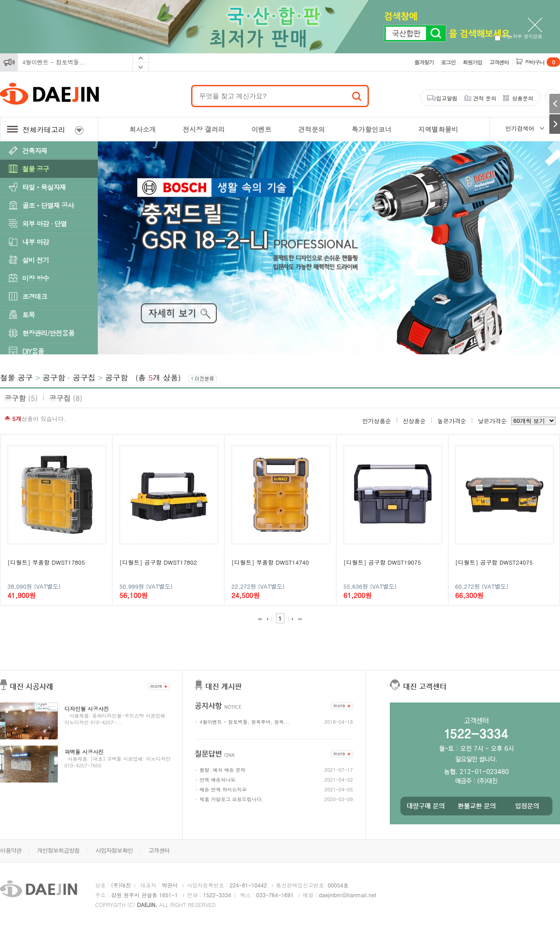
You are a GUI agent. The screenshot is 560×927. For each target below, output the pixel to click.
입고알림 (447, 98)
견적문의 (312, 129)
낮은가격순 (492, 421)
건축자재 (35, 150)
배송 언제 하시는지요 (223, 789)
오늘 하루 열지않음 (518, 36)
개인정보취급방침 (58, 850)
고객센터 (499, 62)
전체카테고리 (45, 130)
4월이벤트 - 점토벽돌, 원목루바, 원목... (244, 722)
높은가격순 (452, 421)
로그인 (448, 62)
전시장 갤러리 (204, 129)
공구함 (117, 377)
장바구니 (542, 62)
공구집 (66, 398)
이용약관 (11, 850)
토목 (28, 315)
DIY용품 (33, 351)
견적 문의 (485, 98)
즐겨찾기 (424, 62)
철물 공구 (36, 169)
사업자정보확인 (114, 850)
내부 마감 (36, 242)
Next (141, 67)
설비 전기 (36, 260)
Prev (141, 58)
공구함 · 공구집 (69, 377)
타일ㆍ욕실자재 (44, 187)
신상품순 (414, 421)
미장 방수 (36, 278)
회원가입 (472, 62)
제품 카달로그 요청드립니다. (231, 799)
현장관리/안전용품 (48, 333)
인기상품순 (377, 421)
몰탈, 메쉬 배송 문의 (222, 770)
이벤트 (262, 129)
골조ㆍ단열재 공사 (48, 205)
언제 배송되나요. (218, 780)
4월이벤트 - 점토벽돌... (54, 62)
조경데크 (35, 296)
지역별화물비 (438, 129)
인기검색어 (520, 128)
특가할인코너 (372, 129)
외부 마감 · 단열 (44, 223)
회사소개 (143, 129)
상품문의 (523, 98)
